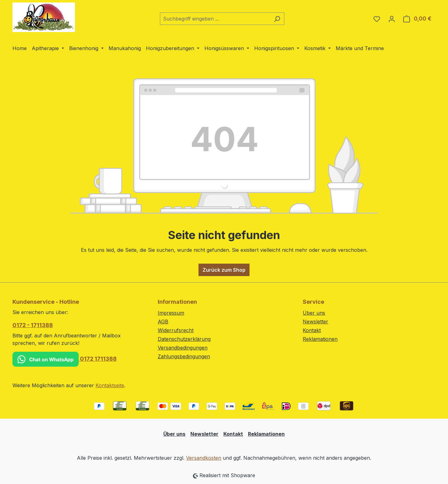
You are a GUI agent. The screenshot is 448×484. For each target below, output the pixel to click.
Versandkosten (204, 458)
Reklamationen (320, 339)
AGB (163, 322)
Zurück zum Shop (224, 270)
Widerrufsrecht (176, 330)
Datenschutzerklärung (184, 339)
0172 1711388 (65, 359)
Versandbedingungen (183, 348)
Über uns (314, 313)
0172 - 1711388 (33, 325)
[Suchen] (277, 19)
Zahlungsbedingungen (184, 356)
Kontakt (312, 330)
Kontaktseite (110, 385)
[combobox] (215, 19)
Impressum (171, 313)
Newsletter (315, 322)
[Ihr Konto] (392, 19)
